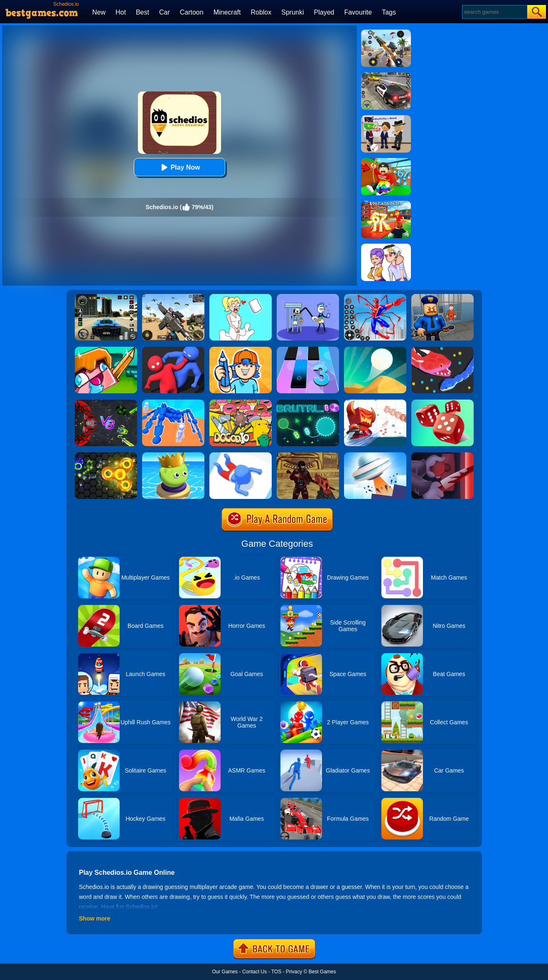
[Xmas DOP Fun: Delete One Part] (241, 297)
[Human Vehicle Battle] (173, 402)
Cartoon (192, 12)
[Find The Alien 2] (386, 118)
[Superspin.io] (106, 455)
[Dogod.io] (241, 402)
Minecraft (227, 12)
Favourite (358, 12)
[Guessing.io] (241, 350)
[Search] (494, 12)
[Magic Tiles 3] (308, 350)
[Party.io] (173, 350)
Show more (95, 918)
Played (324, 12)
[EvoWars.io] (106, 402)
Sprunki (292, 12)
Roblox (261, 12)
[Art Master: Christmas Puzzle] (386, 247)
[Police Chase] (386, 75)
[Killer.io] (442, 455)
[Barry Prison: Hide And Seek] (442, 297)
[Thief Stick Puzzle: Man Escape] (308, 297)
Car (165, 12)
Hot (121, 12)
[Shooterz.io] (308, 455)
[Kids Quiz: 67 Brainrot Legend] (386, 204)
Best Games (322, 972)
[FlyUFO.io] (375, 455)
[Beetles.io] (173, 455)
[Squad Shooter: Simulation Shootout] (173, 297)
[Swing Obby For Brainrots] (386, 161)
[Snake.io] (442, 350)
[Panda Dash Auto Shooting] (386, 32)
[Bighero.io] (375, 402)
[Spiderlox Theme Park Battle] (375, 297)
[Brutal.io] (308, 402)
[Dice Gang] (442, 402)
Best (143, 12)
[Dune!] (375, 350)
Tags (389, 12)
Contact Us (254, 972)
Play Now (179, 167)
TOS (276, 972)
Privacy (294, 972)
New (99, 12)
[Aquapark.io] (241, 455)
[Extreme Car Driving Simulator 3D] (106, 297)
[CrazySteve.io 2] (106, 350)
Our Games (225, 972)
